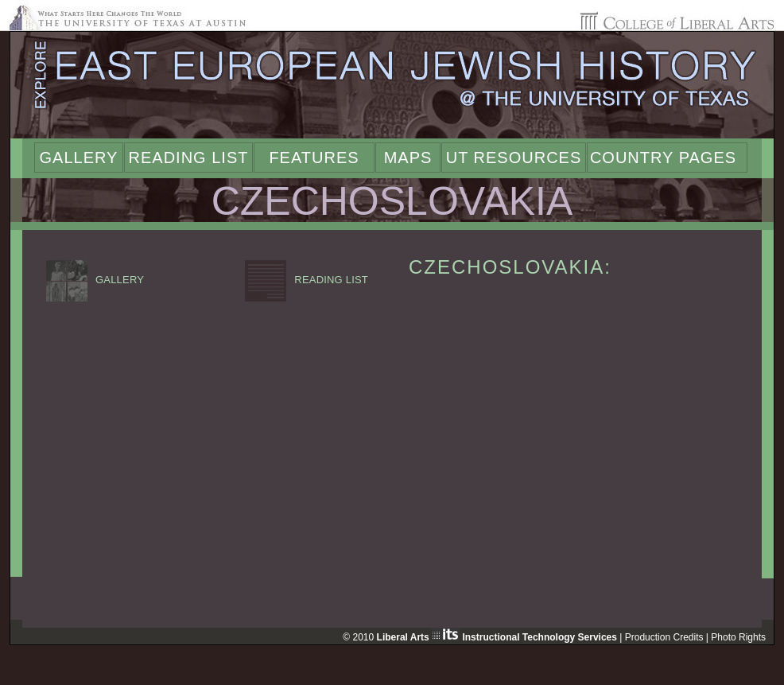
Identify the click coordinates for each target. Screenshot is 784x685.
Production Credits (664, 637)
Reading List (189, 158)
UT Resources (514, 158)
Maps (408, 158)
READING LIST (307, 280)
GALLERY (95, 280)
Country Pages (663, 158)
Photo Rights (738, 637)
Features (314, 158)
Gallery (79, 158)
